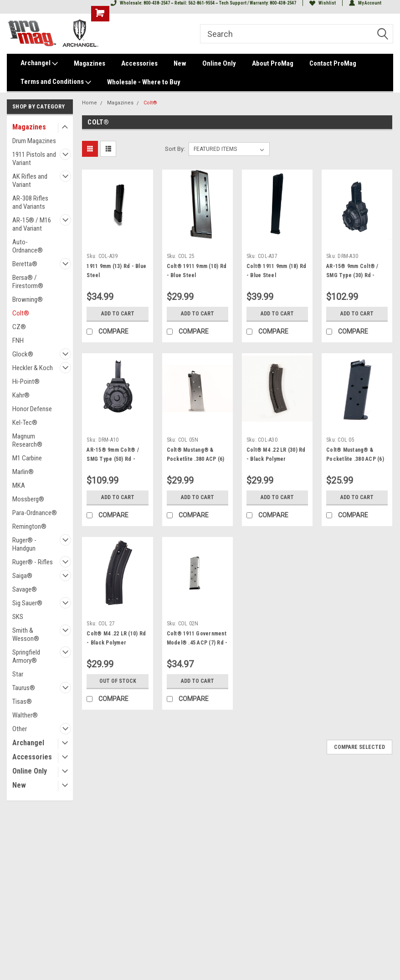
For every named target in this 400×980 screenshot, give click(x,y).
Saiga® (22, 576)
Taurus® (24, 688)
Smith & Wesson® (26, 634)
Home (90, 103)
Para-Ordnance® (35, 513)
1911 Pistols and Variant (34, 159)
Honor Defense (32, 409)
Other (20, 729)
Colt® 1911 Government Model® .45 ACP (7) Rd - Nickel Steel (197, 643)
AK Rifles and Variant (30, 181)
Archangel (39, 63)
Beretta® (25, 264)
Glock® (23, 354)
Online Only (219, 63)
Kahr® (21, 395)
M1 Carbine (27, 458)
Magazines (90, 63)
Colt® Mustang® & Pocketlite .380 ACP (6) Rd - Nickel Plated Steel (197, 459)
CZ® (19, 327)
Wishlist (323, 3)
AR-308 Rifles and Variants (30, 202)
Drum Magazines (34, 141)
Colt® (21, 313)
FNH (18, 340)
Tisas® (22, 701)
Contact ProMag (333, 63)
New (180, 63)
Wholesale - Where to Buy (144, 82)
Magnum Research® (27, 440)
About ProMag (273, 63)
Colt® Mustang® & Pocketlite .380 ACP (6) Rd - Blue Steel (355, 459)
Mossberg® (28, 499)
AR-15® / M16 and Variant (32, 224)
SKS (18, 617)
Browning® (28, 299)
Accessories (139, 63)
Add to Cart (118, 314)
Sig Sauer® (27, 603)
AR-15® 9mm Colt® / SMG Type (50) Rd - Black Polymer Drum (113, 459)
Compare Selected (359, 747)
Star (18, 674)
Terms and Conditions (56, 82)
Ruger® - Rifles (33, 562)
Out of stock (118, 681)
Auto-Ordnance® (28, 246)
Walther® (25, 715)
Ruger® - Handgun (24, 544)
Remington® (29, 526)
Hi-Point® (26, 382)
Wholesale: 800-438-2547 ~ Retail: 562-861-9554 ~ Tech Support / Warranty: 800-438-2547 (203, 3)
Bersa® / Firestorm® (28, 282)
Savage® (25, 589)
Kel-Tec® (25, 423)
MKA (19, 485)
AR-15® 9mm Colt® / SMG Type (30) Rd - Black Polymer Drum (352, 275)
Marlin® (23, 472)
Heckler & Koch (33, 368)
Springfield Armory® (26, 656)
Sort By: (175, 149)
